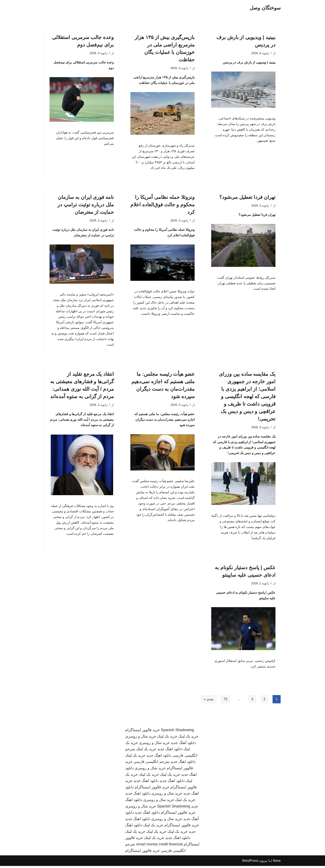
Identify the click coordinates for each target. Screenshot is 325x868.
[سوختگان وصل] (265, 8)
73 (225, 701)
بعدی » (208, 701)
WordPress (250, 863)
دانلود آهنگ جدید (183, 745)
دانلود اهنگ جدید (170, 751)
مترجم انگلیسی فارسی (151, 764)
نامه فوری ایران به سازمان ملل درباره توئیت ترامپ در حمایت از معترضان (86, 205)
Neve (277, 863)
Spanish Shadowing (177, 732)
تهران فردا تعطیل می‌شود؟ (247, 198)
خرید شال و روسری (141, 738)
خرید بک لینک (188, 738)
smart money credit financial (159, 846)
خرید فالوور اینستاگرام (142, 732)
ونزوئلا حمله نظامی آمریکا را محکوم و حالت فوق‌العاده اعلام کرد (162, 205)
